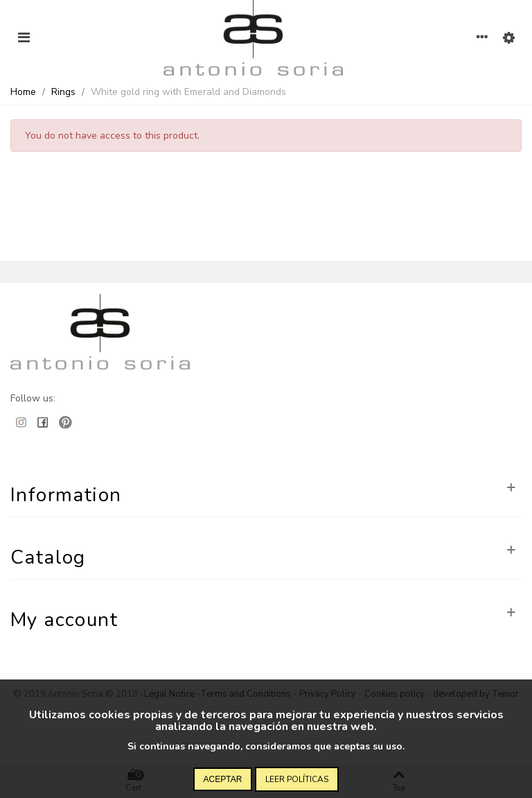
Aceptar (223, 779)
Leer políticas (297, 779)
